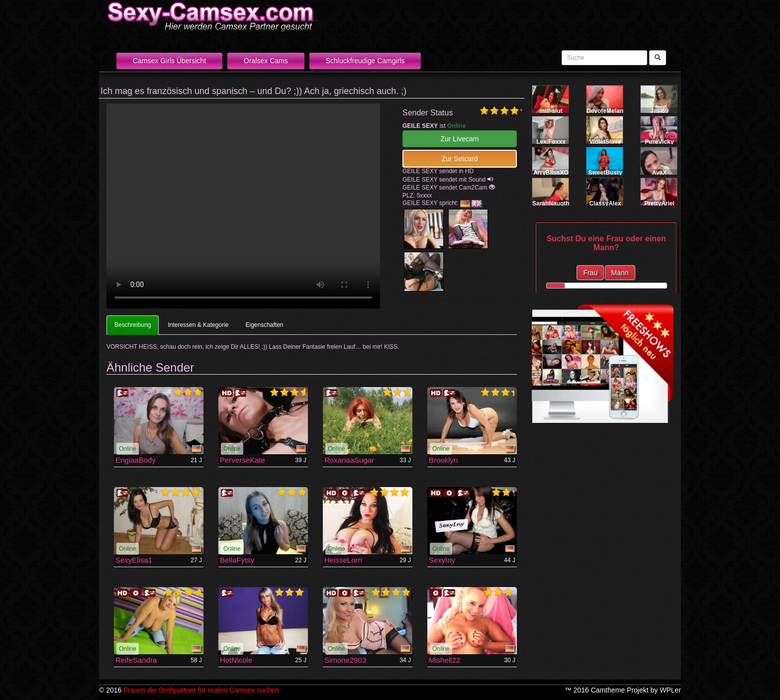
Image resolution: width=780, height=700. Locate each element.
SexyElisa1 (134, 560)
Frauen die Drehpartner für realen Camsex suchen (201, 690)
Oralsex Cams (266, 61)
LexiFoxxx (551, 142)
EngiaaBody (136, 460)
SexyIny (442, 560)
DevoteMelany (607, 111)
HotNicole (236, 660)
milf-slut (551, 111)
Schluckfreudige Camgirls (365, 61)
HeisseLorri (343, 560)
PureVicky (660, 142)
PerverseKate (243, 460)
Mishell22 (444, 660)
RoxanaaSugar (349, 460)
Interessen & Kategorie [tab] (198, 325)
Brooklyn (443, 460)
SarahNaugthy (552, 203)
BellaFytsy (237, 560)
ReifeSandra (136, 660)
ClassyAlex (605, 203)
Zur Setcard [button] (459, 159)
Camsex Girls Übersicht (169, 61)
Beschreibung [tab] (133, 325)
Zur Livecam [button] (459, 139)
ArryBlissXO (551, 173)
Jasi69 (659, 111)
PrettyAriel (659, 203)
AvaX (660, 173)
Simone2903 (345, 660)
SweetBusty (605, 173)
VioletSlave (605, 142)
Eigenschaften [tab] (264, 325)
